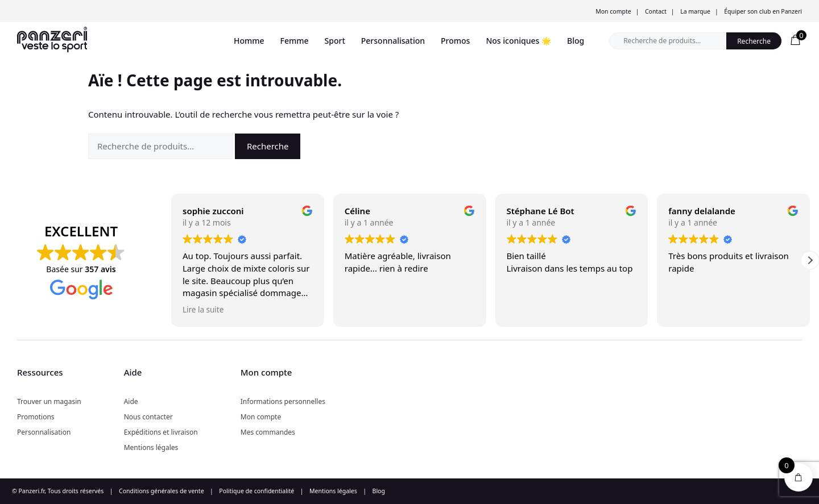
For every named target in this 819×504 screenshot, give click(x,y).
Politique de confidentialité (257, 491)
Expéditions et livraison (161, 432)
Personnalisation (393, 41)
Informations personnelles (283, 401)
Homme (249, 41)
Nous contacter (148, 417)
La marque (695, 11)
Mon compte (613, 11)
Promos (455, 41)
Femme (295, 41)
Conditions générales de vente (162, 491)
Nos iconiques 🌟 (518, 41)
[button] (810, 260)
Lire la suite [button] (203, 310)
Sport (335, 41)
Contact (656, 11)
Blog (576, 41)
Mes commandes (268, 432)
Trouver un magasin (49, 401)
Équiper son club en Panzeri (763, 11)
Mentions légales (151, 447)
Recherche (754, 41)
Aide (131, 401)
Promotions (36, 417)
